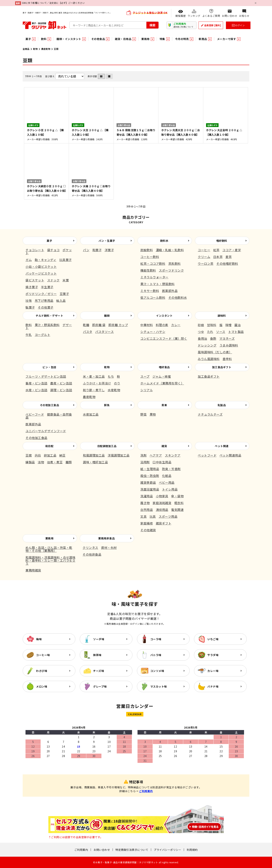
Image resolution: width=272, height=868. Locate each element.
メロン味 (42, 686)
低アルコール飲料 (153, 297)
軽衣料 (179, 503)
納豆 (62, 455)
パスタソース (104, 332)
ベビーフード (35, 414)
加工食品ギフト (222, 367)
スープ (145, 376)
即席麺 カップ (118, 325)
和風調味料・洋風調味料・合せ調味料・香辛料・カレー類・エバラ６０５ (50, 560)
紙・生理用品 (150, 469)
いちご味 (213, 639)
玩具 (153, 516)
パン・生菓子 (107, 241)
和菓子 (97, 250)
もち (111, 376)
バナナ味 (213, 686)
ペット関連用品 (230, 455)
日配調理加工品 (107, 446)
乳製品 (222, 405)
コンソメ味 (157, 671)
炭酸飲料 (147, 250)
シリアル (147, 390)
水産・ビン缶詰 (36, 390)
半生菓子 (47, 287)
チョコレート (35, 250)
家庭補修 (147, 523)
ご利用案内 (146, 791)
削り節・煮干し (94, 390)
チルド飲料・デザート (49, 316)
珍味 (29, 300)
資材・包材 (109, 548)
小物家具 (162, 496)
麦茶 (229, 257)
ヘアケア (156, 455)
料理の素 (162, 325)
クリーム (204, 257)
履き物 (145, 503)
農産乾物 (46, 49)
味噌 (228, 325)
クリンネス (90, 548)
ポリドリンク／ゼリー (41, 294)
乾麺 (86, 325)
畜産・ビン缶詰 (36, 383)
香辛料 (227, 359)
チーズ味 (99, 671)
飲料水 (164, 241)
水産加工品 (91, 414)
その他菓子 (46, 307)
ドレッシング (207, 345)
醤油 (238, 325)
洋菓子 (109, 250)
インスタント (164, 316)
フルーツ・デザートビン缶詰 (46, 376)
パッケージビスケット (41, 273)
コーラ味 (156, 639)
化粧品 (167, 476)
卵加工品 (50, 455)
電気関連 (177, 510)
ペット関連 (222, 446)
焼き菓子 (32, 287)
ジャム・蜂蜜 (162, 376)
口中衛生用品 (162, 462)
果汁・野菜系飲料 (47, 325)
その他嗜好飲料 (227, 263)
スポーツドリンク (171, 270)
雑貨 (164, 446)
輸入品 (61, 300)
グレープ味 (100, 686)
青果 (164, 405)
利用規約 (192, 850)
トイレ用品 (170, 489)
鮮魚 (107, 405)
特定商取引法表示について (132, 850)
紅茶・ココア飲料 (153, 263)
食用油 (202, 338)
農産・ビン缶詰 (61, 383)
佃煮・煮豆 (55, 462)
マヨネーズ (227, 338)
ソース (221, 332)
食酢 (213, 338)
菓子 (49, 241)
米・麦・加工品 (94, 376)
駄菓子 (30, 307)
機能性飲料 (148, 270)
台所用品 (147, 510)
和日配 (49, 446)
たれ (210, 332)
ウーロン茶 (206, 263)
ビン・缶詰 (49, 367)
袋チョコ (53, 250)
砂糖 (201, 325)
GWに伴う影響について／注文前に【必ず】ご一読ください (53, 3)
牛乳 (29, 335)
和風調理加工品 (94, 455)
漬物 (41, 462)
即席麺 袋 (99, 325)
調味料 (222, 316)
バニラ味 (156, 655)
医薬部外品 (170, 291)
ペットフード (207, 455)
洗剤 (143, 455)
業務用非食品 (106, 538)
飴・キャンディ (46, 260)
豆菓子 (64, 294)
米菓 (66, 280)
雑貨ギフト (164, 523)
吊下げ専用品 (44, 300)
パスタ (88, 332)
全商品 (26, 49)
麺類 (107, 316)
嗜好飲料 (222, 241)
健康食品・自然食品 (49, 416)
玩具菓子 (66, 260)
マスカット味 (159, 686)
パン (86, 250)
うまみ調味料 (229, 345)
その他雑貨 (148, 530)
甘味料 (212, 325)
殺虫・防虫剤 (150, 476)
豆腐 (29, 455)
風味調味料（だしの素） (215, 352)
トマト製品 (236, 332)
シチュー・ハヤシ (153, 332)
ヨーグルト (43, 335)
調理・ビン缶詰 (61, 390)
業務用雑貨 (33, 570)
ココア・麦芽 (232, 250)
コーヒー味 (43, 655)
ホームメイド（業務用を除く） (162, 383)
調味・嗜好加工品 (95, 462)
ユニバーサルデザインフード (46, 431)
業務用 (49, 538)
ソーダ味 (99, 639)
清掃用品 (162, 510)
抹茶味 (97, 655)
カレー (176, 325)
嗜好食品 (164, 367)
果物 (153, 414)
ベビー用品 (167, 482)
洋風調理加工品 (119, 455)
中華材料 (147, 325)
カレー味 (213, 671)
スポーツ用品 (168, 516)
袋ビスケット (35, 280)
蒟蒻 (38, 455)
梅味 (39, 639)
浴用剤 (145, 462)
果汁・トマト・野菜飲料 (158, 284)
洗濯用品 (147, 496)
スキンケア (173, 455)
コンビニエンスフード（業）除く (164, 338)
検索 (152, 25)
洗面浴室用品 (150, 489)
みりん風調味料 (209, 359)
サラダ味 (213, 655)
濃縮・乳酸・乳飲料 (170, 250)
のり (117, 383)
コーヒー (204, 250)
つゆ (201, 332)
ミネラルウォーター (154, 277)
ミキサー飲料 (150, 291)
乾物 (35, 49)
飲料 (29, 325)
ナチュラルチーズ (210, 414)
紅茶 (216, 250)
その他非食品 (92, 554)
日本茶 (218, 257)
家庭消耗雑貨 (162, 503)
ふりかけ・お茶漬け (97, 383)
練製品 (30, 462)
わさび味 (42, 671)
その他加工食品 (49, 405)
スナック (53, 280)
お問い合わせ (102, 850)
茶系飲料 (175, 263)
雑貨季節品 (148, 482)
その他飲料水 (178, 297)
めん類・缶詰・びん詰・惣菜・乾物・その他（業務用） (49, 549)
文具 (143, 516)
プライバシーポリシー (167, 850)
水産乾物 (114, 390)
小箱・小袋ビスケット (41, 266)
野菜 (143, 414)
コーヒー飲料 (150, 257)
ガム (29, 260)
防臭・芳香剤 (171, 469)
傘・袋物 (177, 496)
